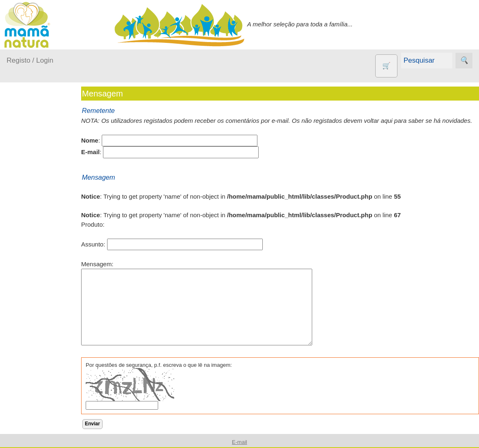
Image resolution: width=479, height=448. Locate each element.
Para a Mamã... (38, 231)
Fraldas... (29, 199)
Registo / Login (30, 60)
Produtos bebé (27, 147)
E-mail (239, 442)
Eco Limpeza (44, 332)
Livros (35, 390)
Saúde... (28, 247)
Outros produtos (29, 268)
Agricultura (41, 291)
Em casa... (31, 183)
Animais (37, 305)
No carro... (31, 215)
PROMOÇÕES (47, 426)
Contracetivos (45, 318)
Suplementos (44, 440)
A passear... (33, 168)
